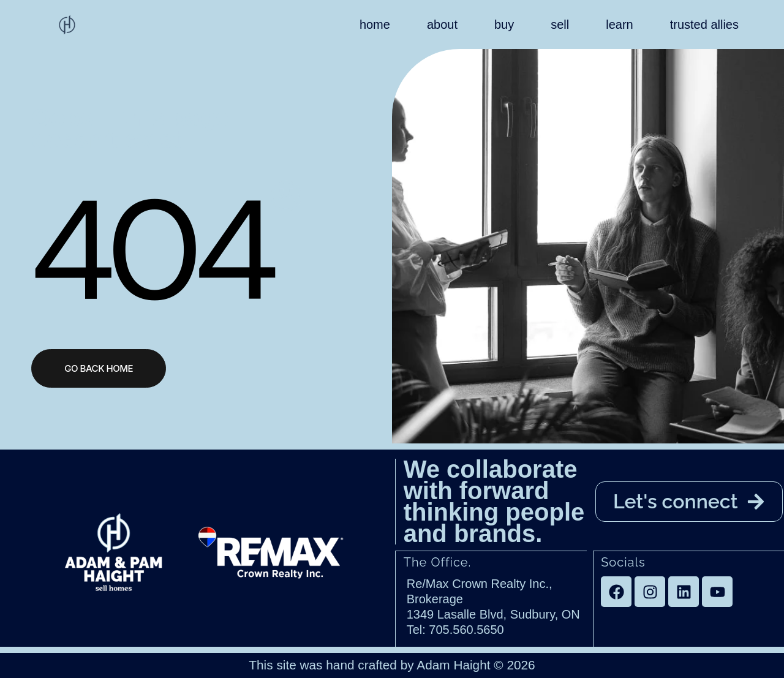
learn (619, 24)
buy (504, 24)
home (375, 24)
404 (149, 250)
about (442, 24)
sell (560, 24)
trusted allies (704, 24)
